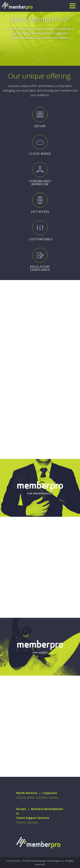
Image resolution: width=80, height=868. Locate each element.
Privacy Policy (14, 861)
